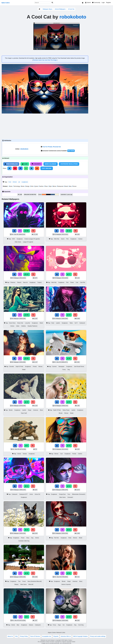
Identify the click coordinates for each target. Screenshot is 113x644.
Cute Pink (83, 282)
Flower (72, 282)
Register (108, 3)
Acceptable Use (47, 636)
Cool (10, 182)
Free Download (11, 164)
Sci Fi (76, 323)
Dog (69, 370)
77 (69, 274)
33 (69, 315)
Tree (19, 581)
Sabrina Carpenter (66, 584)
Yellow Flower (66, 410)
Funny (64, 370)
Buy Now (71, 151)
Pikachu (19, 282)
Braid (70, 538)
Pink (67, 239)
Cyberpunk (82, 323)
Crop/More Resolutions (69, 164)
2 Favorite (36, 164)
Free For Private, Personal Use (52, 147)
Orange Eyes (62, 494)
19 (27, 402)
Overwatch (70, 497)
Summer (54, 367)
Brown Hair (20, 323)
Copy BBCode (47, 168)
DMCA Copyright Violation (80, 636)
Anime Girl (37, 494)
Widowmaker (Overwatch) (79, 494)
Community (96, 3)
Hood (53, 323)
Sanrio (63, 239)
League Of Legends (28, 242)
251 (27, 315)
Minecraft (31, 584)
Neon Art (25, 282)
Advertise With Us (66, 636)
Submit (88, 3)
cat (19, 182)
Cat (64, 625)
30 (69, 573)
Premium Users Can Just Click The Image (45, 60)
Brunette (12, 367)
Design (27, 186)
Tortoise (25, 454)
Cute (77, 282)
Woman (40, 367)
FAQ (16, 636)
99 (27, 573)
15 (69, 617)
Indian (18, 326)
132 (69, 231)
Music (11, 186)
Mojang (16, 584)
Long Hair (27, 323)
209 (27, 231)
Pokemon (13, 282)
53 (69, 402)
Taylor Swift (24, 413)
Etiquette (56, 636)
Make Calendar (51, 164)
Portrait (35, 367)
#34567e (53, 194)
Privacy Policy (24, 636)
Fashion (41, 186)
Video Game (18, 242)
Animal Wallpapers (60, 9)
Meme (54, 186)
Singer (30, 410)
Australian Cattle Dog (24, 541)
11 (27, 486)
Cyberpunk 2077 (23, 494)
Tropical (39, 282)
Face (69, 494)
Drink (32, 186)
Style (50, 186)
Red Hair (56, 538)
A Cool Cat (71, 9)
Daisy (28, 538)
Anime (31, 494)
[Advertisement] (45, 126)
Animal (15, 182)
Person (74, 186)
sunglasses (25, 182)
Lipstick (58, 323)
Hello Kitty (57, 239)
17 (27, 530)
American (36, 410)
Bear (18, 625)
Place (46, 186)
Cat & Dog (81, 625)
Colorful (80, 454)
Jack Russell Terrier (79, 367)
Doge (59, 625)
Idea (70, 186)
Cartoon (80, 239)
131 (27, 358)
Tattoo (71, 323)
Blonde (11, 410)
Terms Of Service (35, 636)
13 (69, 530)
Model (41, 323)
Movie (23, 186)
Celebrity (23, 326)
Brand (66, 186)
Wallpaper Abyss (47, 9)
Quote (36, 186)
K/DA (13, 239)
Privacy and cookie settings (98, 636)
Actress (12, 326)
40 (69, 358)
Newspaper (61, 367)
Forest (24, 581)
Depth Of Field (19, 367)
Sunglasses (20, 239)
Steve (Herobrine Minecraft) (35, 581)
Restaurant (60, 186)
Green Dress (12, 323)
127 (27, 274)
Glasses (31, 625)
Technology (17, 186)
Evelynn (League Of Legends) (32, 239)
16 (69, 446)
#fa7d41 (44, 194)
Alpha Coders (6, 3)
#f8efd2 (57, 194)
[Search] (52, 3)
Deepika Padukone (33, 326)
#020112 (48, 194)
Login (103, 3)
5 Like (25, 164)
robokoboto (73, 17)
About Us (10, 636)
